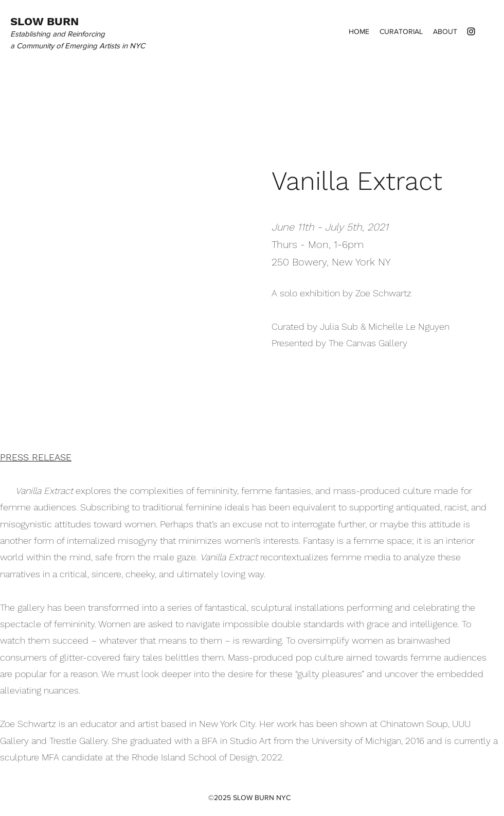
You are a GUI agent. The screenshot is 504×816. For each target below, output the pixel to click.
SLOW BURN (44, 21)
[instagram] (471, 31)
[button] (118, 256)
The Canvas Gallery (368, 343)
